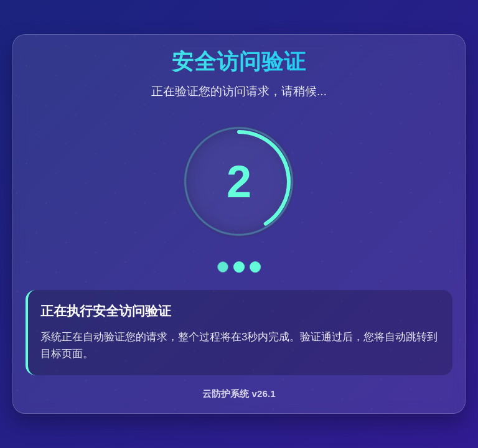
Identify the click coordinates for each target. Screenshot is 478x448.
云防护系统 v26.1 (239, 394)
